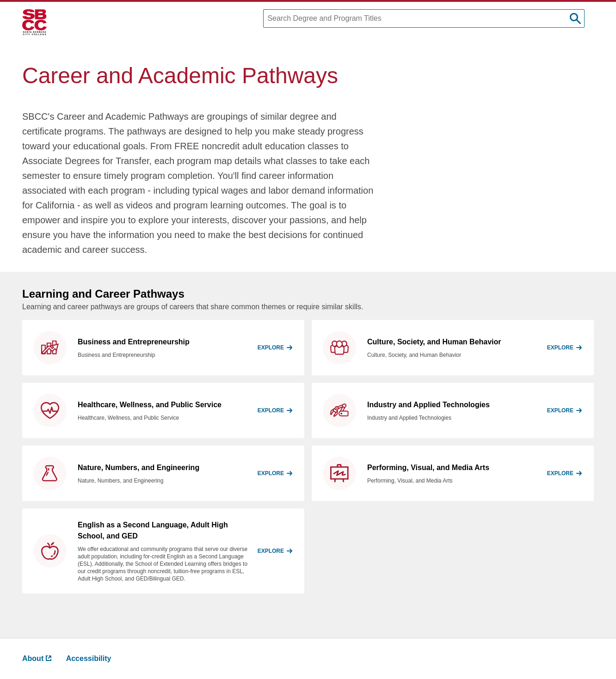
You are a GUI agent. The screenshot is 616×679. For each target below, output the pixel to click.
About (37, 658)
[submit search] (575, 18)
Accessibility (89, 658)
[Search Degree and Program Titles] (424, 18)
